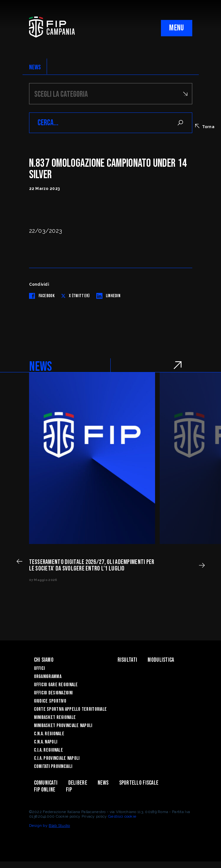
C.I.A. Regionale (48, 750)
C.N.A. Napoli (46, 742)
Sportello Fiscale (139, 783)
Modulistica (161, 660)
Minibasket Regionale (55, 717)
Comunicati (46, 783)
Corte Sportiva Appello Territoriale (71, 709)
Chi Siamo (44, 660)
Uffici (39, 668)
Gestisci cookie (122, 816)
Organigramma (48, 677)
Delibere (78, 783)
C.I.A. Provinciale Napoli (57, 758)
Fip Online (45, 790)
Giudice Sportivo (50, 701)
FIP (69, 790)
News (103, 783)
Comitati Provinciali (53, 766)
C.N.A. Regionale (49, 734)
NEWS (35, 67)
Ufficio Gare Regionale (56, 685)
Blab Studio (59, 825)
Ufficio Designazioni (53, 693)
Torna (205, 127)
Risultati (127, 660)
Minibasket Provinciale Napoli (63, 726)
